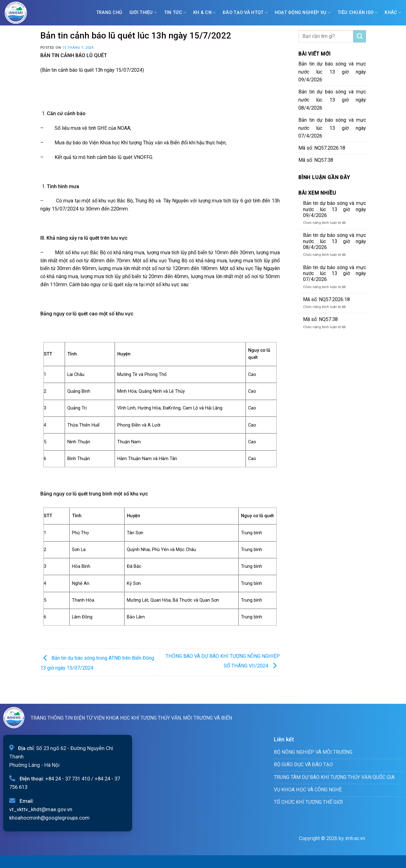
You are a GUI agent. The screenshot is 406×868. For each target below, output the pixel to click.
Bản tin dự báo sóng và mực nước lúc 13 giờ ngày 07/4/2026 (332, 128)
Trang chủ (109, 13)
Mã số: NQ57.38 (316, 160)
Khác (393, 13)
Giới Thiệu (143, 13)
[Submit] (359, 36)
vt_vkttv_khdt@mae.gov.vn (41, 809)
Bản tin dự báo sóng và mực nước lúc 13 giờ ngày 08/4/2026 (332, 100)
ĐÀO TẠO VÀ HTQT (245, 13)
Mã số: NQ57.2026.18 (322, 148)
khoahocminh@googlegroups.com (49, 818)
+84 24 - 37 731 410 (68, 779)
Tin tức (175, 13)
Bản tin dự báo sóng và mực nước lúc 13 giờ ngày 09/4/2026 (332, 72)
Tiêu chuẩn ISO (358, 13)
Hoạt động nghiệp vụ (303, 13)
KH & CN (205, 13)
